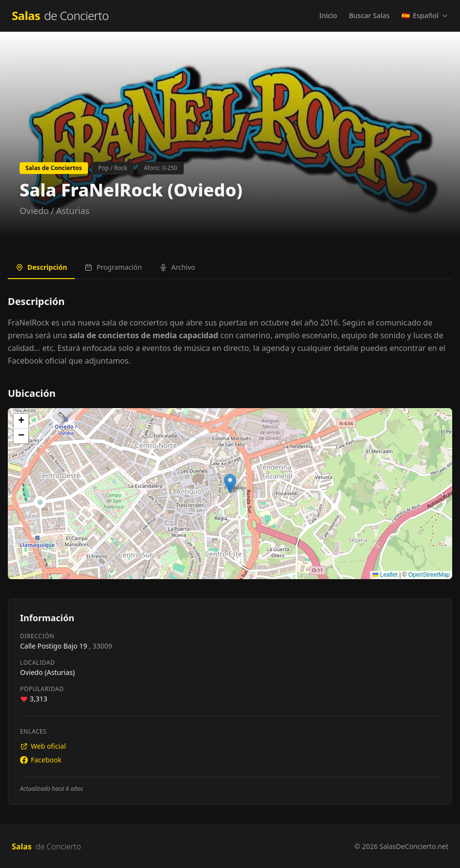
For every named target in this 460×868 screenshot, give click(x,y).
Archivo (177, 267)
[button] (230, 484)
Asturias (73, 211)
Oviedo (34, 211)
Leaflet (385, 575)
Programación (113, 267)
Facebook (41, 760)
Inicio (328, 15)
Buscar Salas (369, 15)
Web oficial (43, 746)
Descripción (41, 267)
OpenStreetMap (429, 575)
